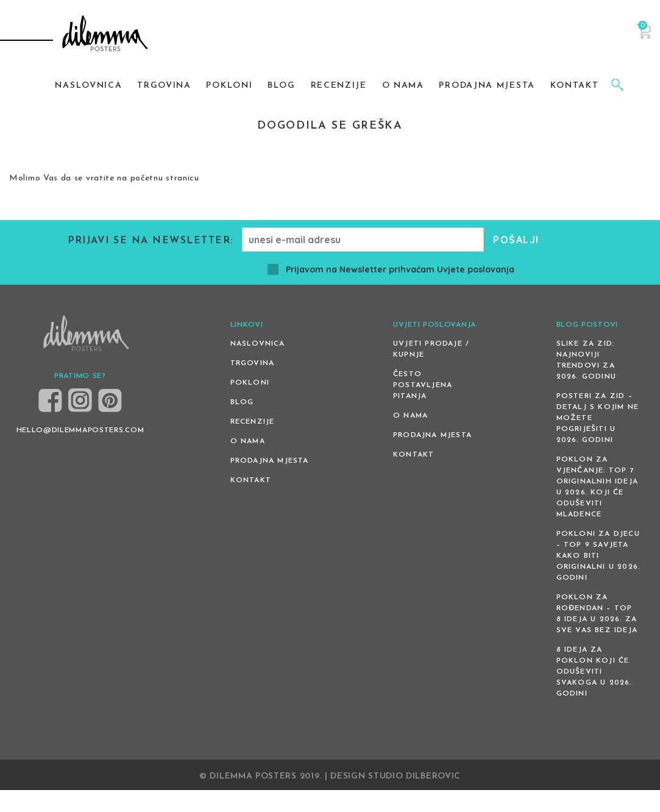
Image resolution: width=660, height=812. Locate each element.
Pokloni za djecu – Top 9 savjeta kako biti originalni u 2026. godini (598, 556)
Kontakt (251, 480)
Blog (242, 402)
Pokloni (250, 383)
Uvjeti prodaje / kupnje (431, 349)
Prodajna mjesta (270, 461)
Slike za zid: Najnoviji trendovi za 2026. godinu (586, 360)
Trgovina (253, 363)
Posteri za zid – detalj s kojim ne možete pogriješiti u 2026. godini (598, 418)
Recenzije (253, 422)
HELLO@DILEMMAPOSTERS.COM (80, 430)
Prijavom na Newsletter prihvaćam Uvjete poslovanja (391, 269)
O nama (248, 441)
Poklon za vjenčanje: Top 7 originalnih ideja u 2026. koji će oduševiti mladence (597, 487)
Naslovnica (258, 344)
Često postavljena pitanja (423, 385)
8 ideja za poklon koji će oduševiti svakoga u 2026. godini (594, 672)
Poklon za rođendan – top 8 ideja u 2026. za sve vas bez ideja (597, 614)
